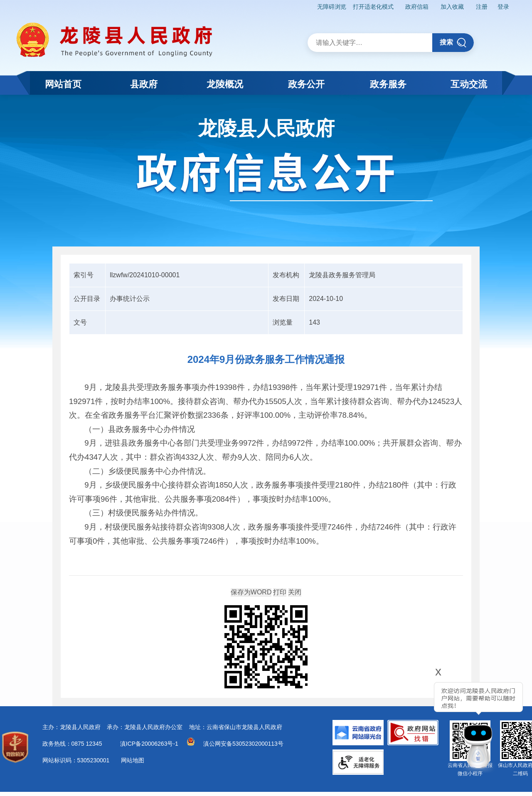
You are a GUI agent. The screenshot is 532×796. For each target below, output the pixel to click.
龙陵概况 (225, 84)
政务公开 (306, 84)
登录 (503, 7)
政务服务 (388, 84)
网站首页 (63, 84)
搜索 (453, 43)
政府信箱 (417, 7)
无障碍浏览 (332, 7)
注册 (482, 7)
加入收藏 (452, 7)
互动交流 (469, 84)
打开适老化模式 (373, 7)
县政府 (144, 84)
